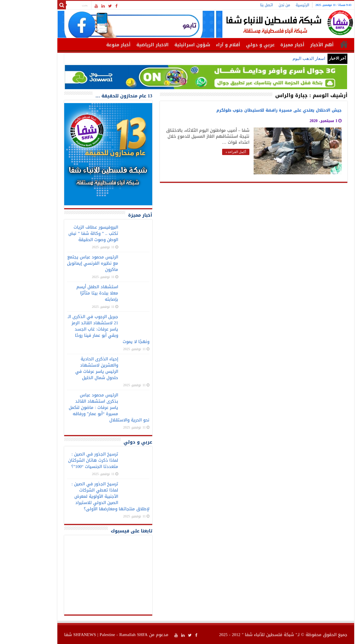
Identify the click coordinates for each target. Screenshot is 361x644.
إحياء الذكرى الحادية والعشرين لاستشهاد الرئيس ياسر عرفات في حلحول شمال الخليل (71, 368)
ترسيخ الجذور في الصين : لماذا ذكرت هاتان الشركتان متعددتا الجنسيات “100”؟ (68, 460)
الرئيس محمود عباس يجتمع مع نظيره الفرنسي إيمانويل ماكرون (67, 263)
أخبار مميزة (267, 45)
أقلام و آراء (203, 45)
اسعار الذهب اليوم (284, 58)
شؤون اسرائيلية (167, 45)
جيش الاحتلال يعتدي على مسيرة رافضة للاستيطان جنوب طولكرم (254, 110)
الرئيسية (277, 5)
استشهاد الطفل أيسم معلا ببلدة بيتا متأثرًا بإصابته (72, 293)
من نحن (259, 5)
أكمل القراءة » (210, 152)
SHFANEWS (59, 635)
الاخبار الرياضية (127, 45)
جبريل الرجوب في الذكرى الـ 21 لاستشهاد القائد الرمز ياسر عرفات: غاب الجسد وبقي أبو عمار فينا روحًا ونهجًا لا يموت (83, 329)
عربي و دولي (235, 45)
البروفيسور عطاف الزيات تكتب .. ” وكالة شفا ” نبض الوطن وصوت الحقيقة (68, 233)
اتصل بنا (241, 5)
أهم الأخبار (297, 45)
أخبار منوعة (93, 45)
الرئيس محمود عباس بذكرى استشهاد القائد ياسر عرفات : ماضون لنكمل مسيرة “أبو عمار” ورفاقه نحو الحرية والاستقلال (84, 407)
